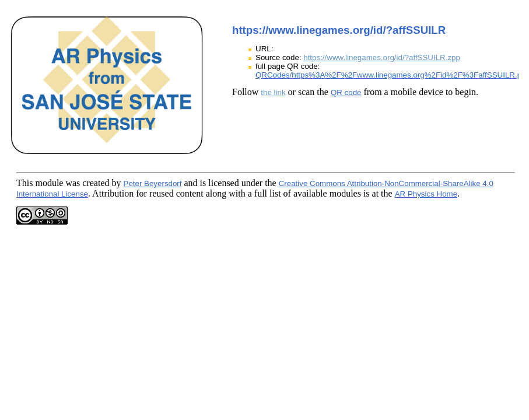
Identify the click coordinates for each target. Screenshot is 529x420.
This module (40, 183)
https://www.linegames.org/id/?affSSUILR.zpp (382, 57)
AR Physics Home (426, 194)
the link (273, 92)
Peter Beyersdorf (153, 183)
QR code (346, 92)
